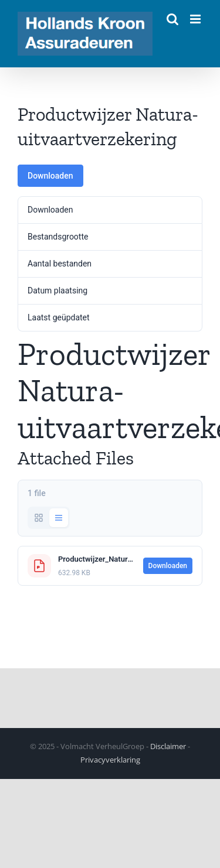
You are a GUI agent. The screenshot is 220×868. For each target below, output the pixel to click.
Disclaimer (168, 746)
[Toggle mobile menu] (196, 19)
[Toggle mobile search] (172, 19)
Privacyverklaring (110, 760)
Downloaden (50, 176)
